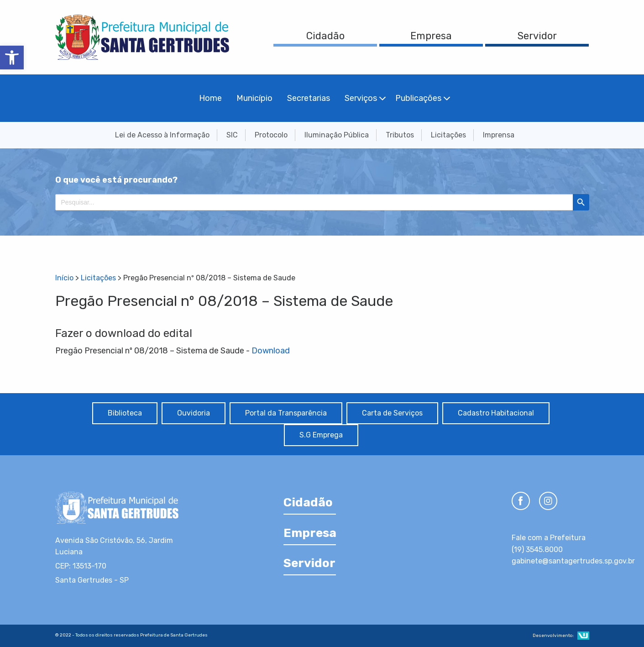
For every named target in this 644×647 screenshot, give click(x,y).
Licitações (448, 135)
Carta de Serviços (392, 413)
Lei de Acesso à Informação (162, 135)
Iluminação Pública (337, 135)
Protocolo (271, 135)
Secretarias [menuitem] (309, 98)
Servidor (537, 36)
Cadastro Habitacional (496, 413)
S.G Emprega (321, 435)
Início (64, 278)
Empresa (431, 36)
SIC (232, 135)
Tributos (400, 135)
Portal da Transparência (286, 413)
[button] (12, 58)
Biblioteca (125, 413)
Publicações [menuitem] (418, 98)
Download (271, 351)
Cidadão (325, 36)
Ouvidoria (194, 413)
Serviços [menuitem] (361, 98)
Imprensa (499, 135)
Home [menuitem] (210, 98)
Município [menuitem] (254, 98)
